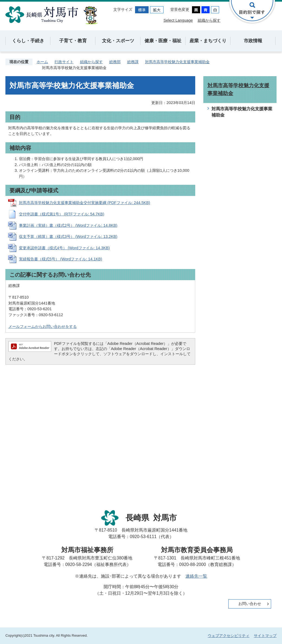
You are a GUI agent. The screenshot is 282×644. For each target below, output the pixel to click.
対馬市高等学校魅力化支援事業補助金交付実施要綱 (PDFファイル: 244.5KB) (85, 203)
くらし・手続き (28, 41)
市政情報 (253, 41)
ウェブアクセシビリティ (229, 636)
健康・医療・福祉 (163, 41)
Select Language (178, 20)
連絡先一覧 (196, 576)
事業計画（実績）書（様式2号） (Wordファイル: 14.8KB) (68, 225)
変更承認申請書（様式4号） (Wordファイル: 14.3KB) (64, 248)
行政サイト (64, 62)
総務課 (133, 62)
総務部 (115, 62)
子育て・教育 (73, 41)
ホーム (42, 62)
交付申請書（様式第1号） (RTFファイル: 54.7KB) (62, 214)
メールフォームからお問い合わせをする (43, 326)
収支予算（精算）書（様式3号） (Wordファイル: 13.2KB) (68, 237)
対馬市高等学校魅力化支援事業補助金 (177, 62)
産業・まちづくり (208, 41)
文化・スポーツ (118, 41)
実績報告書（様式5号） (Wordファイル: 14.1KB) (61, 259)
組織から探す (209, 20)
